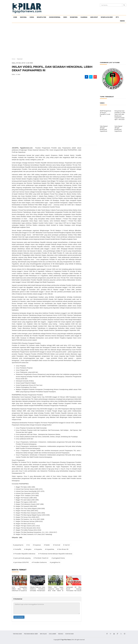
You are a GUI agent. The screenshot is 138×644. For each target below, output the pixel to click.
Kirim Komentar (19, 617)
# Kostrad (57, 545)
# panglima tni (55, 562)
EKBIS (65, 17)
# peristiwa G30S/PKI (21, 562)
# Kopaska (38, 549)
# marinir (67, 545)
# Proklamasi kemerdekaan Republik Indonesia (55, 554)
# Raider (47, 545)
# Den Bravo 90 (63, 549)
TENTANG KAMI (17, 634)
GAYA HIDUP (94, 17)
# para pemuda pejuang (22, 558)
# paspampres (18, 545)
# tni (28, 545)
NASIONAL (23, 17)
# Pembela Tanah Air (41, 558)
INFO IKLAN (43, 634)
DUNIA (32, 17)
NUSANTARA (74, 17)
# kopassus (37, 545)
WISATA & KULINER (107, 17)
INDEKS (122, 21)
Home (14, 59)
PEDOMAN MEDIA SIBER (31, 634)
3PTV (117, 17)
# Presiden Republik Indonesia (24, 554)
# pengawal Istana (58, 558)
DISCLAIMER (52, 634)
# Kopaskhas (50, 549)
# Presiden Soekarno (39, 562)
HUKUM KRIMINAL (55, 17)
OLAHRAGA (84, 17)
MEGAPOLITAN (41, 17)
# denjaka (28, 549)
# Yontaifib (17, 549)
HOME (15, 17)
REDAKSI (61, 634)
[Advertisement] (69, 40)
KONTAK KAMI (69, 634)
